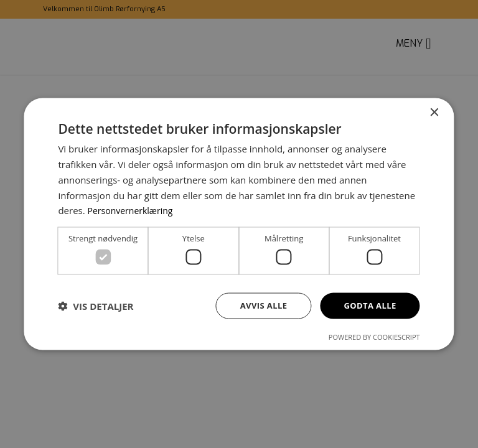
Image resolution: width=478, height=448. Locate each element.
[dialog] (239, 224)
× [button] (434, 112)
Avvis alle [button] (258, 305)
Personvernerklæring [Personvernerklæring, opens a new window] (134, 209)
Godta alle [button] (368, 305)
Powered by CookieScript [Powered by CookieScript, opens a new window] (374, 338)
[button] (96, 306)
